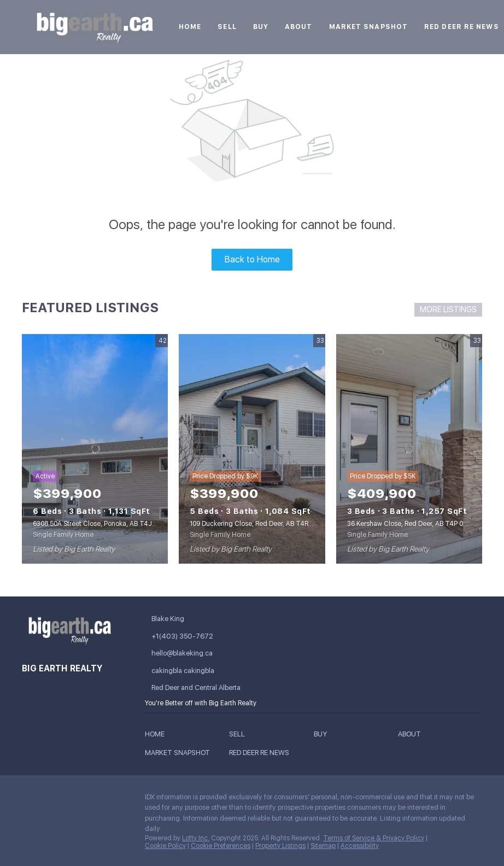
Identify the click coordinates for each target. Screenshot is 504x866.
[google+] (30, 823)
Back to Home (252, 259)
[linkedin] (52, 800)
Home (190, 27)
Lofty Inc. (196, 838)
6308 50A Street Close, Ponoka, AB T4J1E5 (98, 524)
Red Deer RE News (462, 27)
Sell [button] (227, 27)
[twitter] (74, 800)
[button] (157, 736)
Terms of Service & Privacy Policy (374, 838)
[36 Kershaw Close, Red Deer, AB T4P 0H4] (409, 449)
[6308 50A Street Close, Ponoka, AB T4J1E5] (95, 449)
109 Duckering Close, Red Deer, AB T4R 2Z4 (256, 524)
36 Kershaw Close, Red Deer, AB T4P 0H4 (410, 524)
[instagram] (96, 800)
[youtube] (118, 800)
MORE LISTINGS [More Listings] (448, 309)
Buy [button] (261, 27)
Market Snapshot (369, 27)
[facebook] (30, 800)
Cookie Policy (165, 846)
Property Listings (280, 846)
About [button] (299, 27)
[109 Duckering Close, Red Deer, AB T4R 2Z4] (252, 449)
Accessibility (360, 846)
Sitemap (323, 846)
